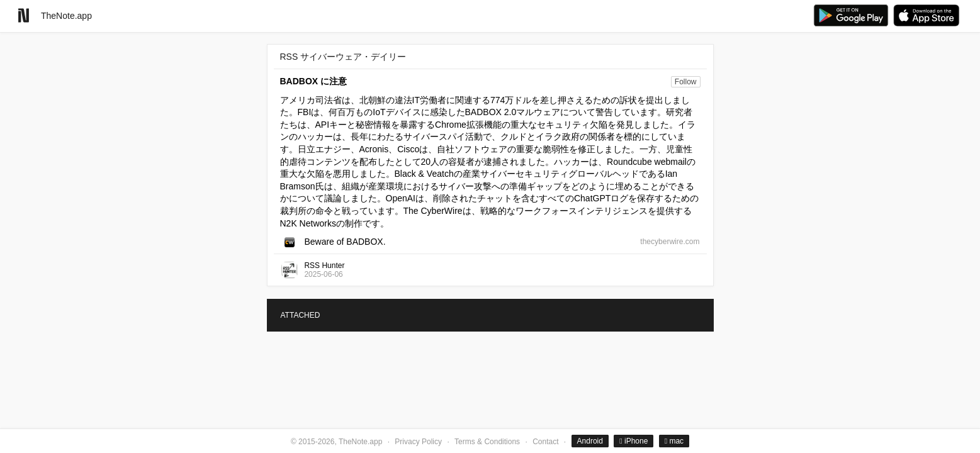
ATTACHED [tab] (301, 315)
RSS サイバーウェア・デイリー (343, 57)
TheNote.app (66, 16)
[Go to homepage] (24, 15)
